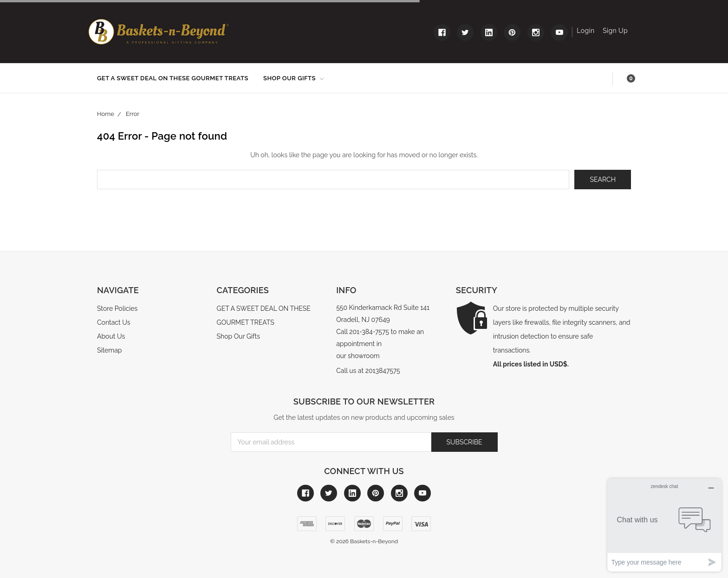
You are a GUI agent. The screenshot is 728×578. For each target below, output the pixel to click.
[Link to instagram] (536, 32)
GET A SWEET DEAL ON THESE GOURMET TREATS (173, 78)
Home (106, 114)
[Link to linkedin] (489, 32)
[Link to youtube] (559, 32)
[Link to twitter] (465, 32)
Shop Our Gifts (293, 78)
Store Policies (117, 308)
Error (133, 114)
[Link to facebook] (442, 32)
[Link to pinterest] (512, 32)
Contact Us (114, 322)
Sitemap (109, 350)
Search (603, 79)
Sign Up (615, 31)
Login (585, 31)
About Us (111, 336)
